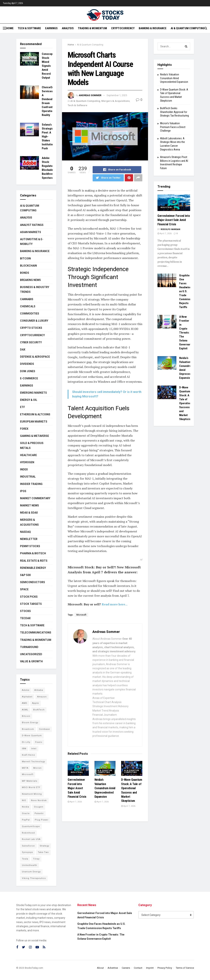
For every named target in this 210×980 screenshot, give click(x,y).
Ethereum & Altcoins (35, 414)
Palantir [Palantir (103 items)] (39, 813)
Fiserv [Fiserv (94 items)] (39, 742)
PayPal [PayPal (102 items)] (26, 820)
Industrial (77, 772)
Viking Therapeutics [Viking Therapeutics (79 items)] (34, 878)
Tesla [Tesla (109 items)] (25, 859)
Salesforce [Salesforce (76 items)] (28, 846)
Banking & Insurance (153, 28)
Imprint (150, 968)
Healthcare (28, 455)
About (100, 968)
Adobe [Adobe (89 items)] (26, 690)
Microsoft (81, 615)
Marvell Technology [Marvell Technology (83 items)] (33, 762)
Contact (138, 968)
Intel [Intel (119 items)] (34, 749)
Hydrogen (27, 462)
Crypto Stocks (31, 328)
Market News (29, 505)
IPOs (23, 491)
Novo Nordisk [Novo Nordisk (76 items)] (39, 800)
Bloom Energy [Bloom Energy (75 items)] (30, 723)
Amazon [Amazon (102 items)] (42, 697)
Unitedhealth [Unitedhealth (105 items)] (29, 865)
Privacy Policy (165, 968)
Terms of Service (185, 968)
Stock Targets (31, 604)
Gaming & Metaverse (34, 436)
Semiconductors (33, 582)
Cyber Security (31, 342)
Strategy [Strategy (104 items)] (44, 846)
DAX (23, 350)
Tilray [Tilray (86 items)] (36, 859)
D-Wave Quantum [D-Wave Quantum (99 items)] (32, 736)
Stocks (25, 611)
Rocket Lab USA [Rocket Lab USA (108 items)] (31, 839)
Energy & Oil (29, 400)
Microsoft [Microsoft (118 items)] (28, 774)
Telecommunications (36, 633)
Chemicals (28, 306)
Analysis (68, 28)
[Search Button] (186, 46)
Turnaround (29, 647)
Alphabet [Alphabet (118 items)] (27, 697)
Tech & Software (29, 28)
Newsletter (29, 539)
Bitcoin (25, 258)
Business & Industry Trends (35, 289)
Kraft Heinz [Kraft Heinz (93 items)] (28, 755)
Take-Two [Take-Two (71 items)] (43, 852)
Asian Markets (31, 232)
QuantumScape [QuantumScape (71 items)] (31, 826)
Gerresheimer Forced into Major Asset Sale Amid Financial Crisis (77, 788)
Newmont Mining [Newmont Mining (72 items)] (32, 794)
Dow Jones (28, 371)
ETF (22, 407)
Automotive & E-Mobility (32, 242)
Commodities (30, 314)
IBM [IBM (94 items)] (24, 749)
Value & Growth (31, 661)
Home (10, 28)
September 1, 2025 (117, 95)
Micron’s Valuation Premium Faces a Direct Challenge (173, 127)
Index (24, 469)
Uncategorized (31, 654)
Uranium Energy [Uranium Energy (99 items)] (31, 872)
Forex (24, 429)
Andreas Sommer (90, 95)
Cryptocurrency (123, 28)
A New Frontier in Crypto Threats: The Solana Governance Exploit (186, 333)
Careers (126, 968)
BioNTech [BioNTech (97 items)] (39, 710)
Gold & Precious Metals (32, 445)
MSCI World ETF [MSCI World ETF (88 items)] (31, 787)
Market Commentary (35, 498)
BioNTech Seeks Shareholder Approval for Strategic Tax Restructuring (174, 112)
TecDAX (25, 618)
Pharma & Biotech (33, 553)
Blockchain (28, 266)
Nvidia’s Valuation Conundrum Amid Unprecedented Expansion (105, 788)
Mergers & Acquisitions (115, 101)
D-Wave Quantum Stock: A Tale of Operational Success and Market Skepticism (186, 403)
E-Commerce (29, 378)
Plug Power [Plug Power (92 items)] (42, 820)
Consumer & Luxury (34, 321)
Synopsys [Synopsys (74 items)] (27, 852)
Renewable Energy (33, 568)
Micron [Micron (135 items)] (37, 768)
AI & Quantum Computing (188, 28)
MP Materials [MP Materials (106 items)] (30, 781)
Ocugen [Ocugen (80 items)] (39, 807)
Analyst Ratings (32, 225)
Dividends (27, 364)
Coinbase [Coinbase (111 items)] (44, 729)
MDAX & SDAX (29, 513)
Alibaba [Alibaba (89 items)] (39, 690)
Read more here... (115, 604)
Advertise (113, 968)
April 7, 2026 (75, 802)
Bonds (25, 273)
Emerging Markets (33, 393)
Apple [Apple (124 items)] (36, 703)
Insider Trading (31, 484)
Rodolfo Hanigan (170, 229)
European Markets (34, 422)
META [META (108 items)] (25, 768)
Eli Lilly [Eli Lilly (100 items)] (26, 742)
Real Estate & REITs (34, 561)
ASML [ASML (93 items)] (25, 710)
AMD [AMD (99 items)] (25, 703)
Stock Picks (29, 597)
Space (24, 589)
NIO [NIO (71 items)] (24, 800)
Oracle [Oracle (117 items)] (26, 813)
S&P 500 (25, 575)
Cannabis (27, 299)
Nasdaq (25, 532)
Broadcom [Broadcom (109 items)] (28, 729)
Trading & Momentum (92, 28)
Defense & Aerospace (35, 357)
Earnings (51, 28)
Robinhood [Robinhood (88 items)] (28, 833)
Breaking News (30, 280)
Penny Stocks (30, 546)
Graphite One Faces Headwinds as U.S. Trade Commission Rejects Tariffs (187, 291)
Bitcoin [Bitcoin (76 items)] (26, 716)
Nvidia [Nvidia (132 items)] (26, 807)
